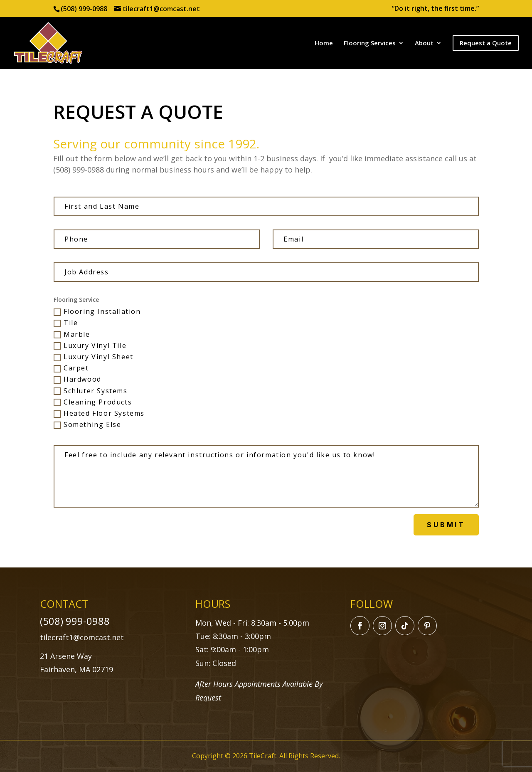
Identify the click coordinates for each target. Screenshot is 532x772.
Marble (72, 335)
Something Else (87, 425)
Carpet (71, 368)
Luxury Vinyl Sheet (94, 357)
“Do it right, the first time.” (435, 9)
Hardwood (78, 380)
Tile (66, 323)
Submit (446, 525)
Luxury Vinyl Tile (90, 346)
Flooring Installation (97, 312)
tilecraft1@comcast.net (82, 637)
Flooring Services (370, 43)
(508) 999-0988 (84, 9)
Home (324, 43)
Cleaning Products (93, 402)
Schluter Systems (91, 391)
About (424, 43)
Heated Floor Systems (99, 414)
